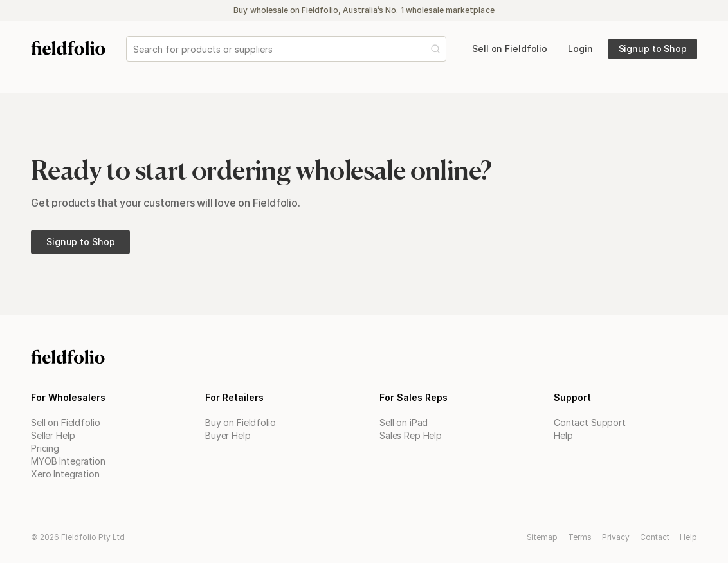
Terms (580, 537)
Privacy (616, 537)
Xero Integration (65, 474)
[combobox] (134, 49)
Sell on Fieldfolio (65, 422)
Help (563, 435)
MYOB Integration (68, 461)
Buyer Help (228, 435)
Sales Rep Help (411, 435)
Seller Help (53, 435)
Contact (655, 537)
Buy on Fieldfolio (241, 422)
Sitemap (542, 537)
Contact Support (590, 422)
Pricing (45, 448)
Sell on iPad (404, 422)
